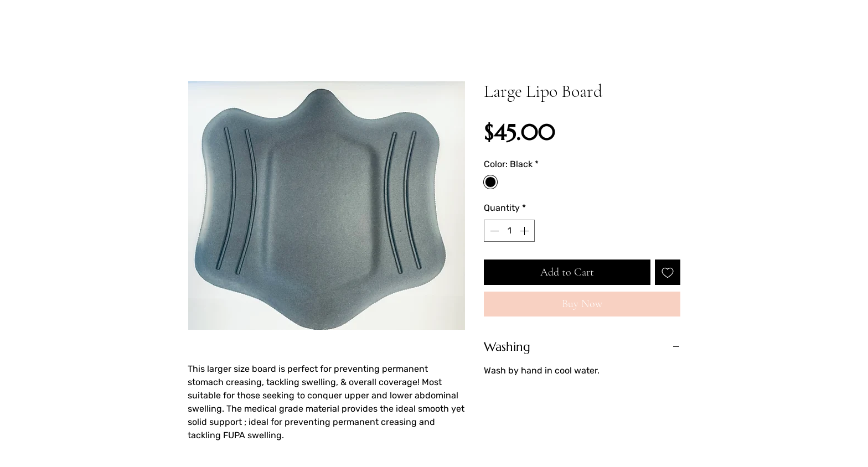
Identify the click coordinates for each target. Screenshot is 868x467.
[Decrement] (493, 231)
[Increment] (525, 231)
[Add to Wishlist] (668, 272)
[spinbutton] (509, 231)
